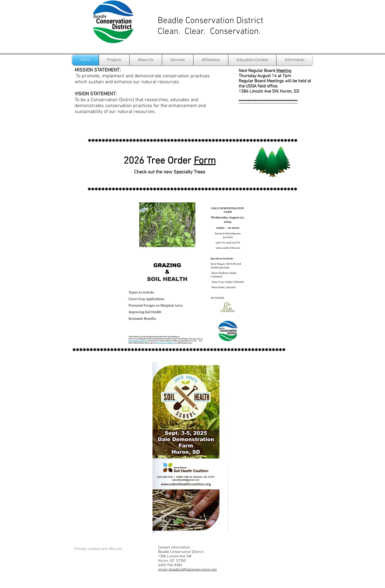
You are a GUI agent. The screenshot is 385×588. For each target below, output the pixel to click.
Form (205, 161)
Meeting (284, 71)
